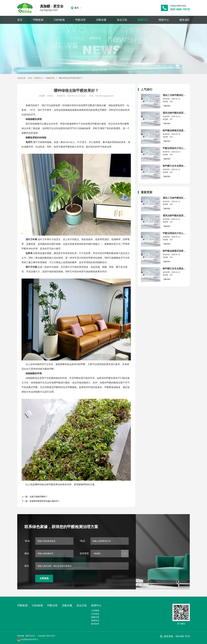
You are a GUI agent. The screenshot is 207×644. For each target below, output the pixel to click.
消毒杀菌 (101, 20)
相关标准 (95, 624)
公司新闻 (95, 611)
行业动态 (95, 614)
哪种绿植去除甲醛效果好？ (71, 78)
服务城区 (185, 20)
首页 (20, 20)
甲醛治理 (80, 20)
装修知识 (95, 620)
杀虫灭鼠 (122, 20)
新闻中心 (143, 20)
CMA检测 (59, 20)
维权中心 (164, 20)
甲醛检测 (38, 20)
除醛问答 (50, 78)
